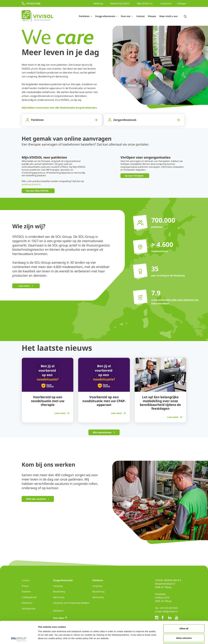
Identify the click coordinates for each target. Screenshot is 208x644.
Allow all (184, 606)
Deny (184, 625)
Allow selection (184, 616)
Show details (150, 638)
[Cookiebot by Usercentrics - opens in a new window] (19, 638)
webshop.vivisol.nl (31, 184)
